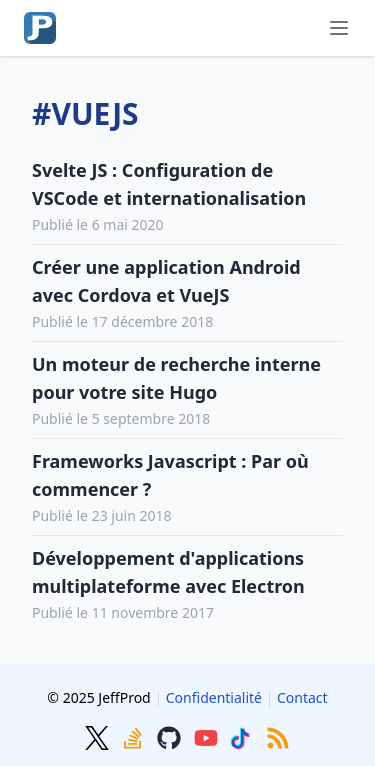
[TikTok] (244, 736)
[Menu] (339, 28)
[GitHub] (171, 736)
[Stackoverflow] (135, 736)
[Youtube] (208, 736)
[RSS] (278, 736)
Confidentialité (214, 697)
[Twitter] (99, 736)
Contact (302, 697)
